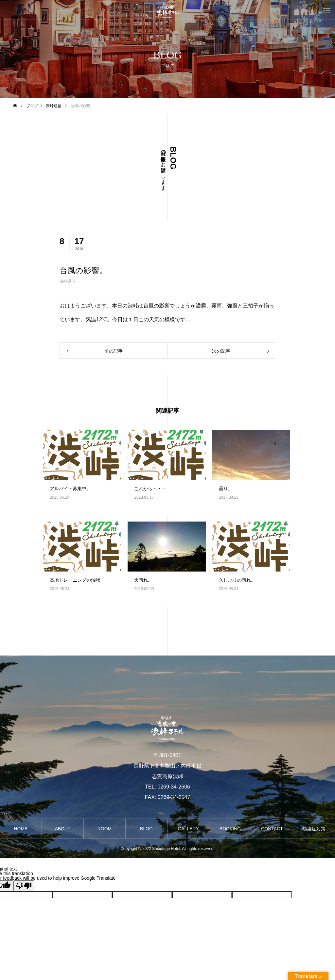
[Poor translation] (24, 886)
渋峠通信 (67, 281)
